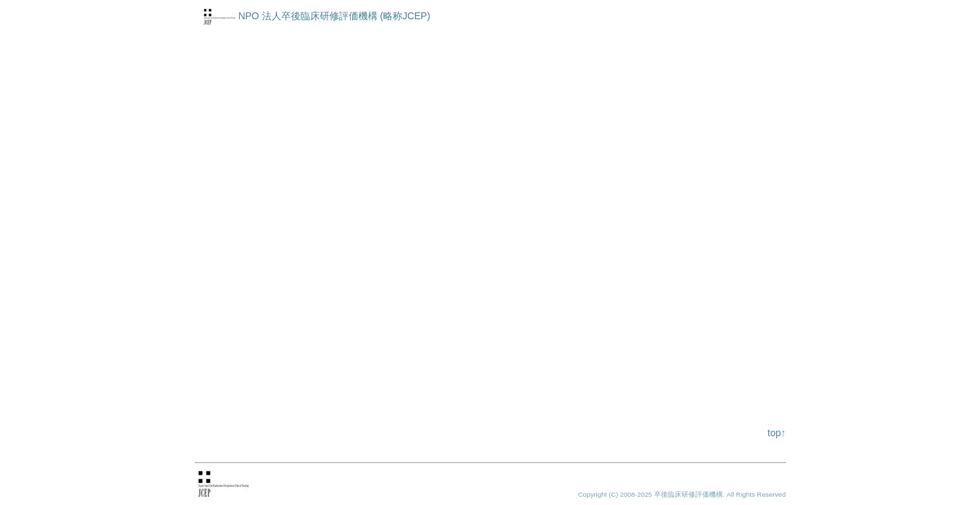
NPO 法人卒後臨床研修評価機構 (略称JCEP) (334, 16)
